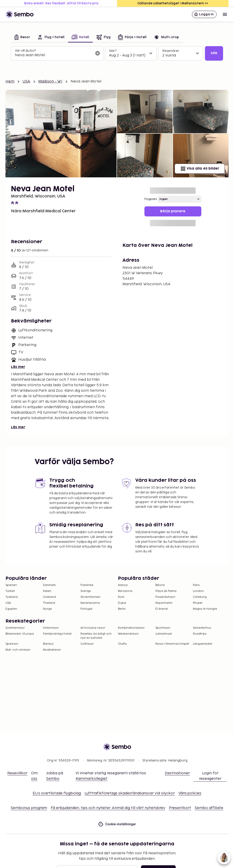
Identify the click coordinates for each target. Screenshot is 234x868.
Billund (160, 585)
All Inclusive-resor (93, 628)
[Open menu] (225, 14)
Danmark (49, 585)
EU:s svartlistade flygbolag (57, 793)
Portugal (86, 609)
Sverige (86, 591)
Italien (47, 591)
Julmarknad (164, 634)
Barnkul (48, 644)
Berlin (122, 609)
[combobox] (53, 55)
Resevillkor (17, 773)
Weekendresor (128, 634)
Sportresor (163, 628)
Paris (196, 585)
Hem (10, 81)
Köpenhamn (164, 603)
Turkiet (10, 591)
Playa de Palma (166, 591)
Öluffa (122, 644)
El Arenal (162, 609)
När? (113, 51)
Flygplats (151, 199)
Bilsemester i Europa (20, 634)
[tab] (22, 38)
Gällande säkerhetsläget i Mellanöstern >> (173, 3)
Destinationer (177, 773)
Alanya (123, 585)
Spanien (11, 585)
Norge (47, 609)
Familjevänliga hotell (57, 634)
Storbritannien (90, 597)
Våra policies (190, 793)
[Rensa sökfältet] (98, 53)
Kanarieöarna (90, 603)
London (198, 591)
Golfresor (87, 644)
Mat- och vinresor (18, 650)
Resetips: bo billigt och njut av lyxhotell (96, 636)
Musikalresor (52, 650)
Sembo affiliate (209, 808)
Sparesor (12, 644)
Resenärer (171, 51)
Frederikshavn (165, 597)
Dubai (122, 603)
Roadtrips (200, 634)
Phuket (198, 603)
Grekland (49, 597)
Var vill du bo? (25, 51)
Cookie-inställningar (117, 824)
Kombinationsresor (131, 628)
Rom (121, 597)
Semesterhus (202, 628)
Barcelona (125, 591)
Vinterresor (51, 628)
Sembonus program (29, 808)
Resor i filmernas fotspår (172, 644)
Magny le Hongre (205, 609)
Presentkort (180, 808)
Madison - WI (50, 81)
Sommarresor (15, 628)
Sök (214, 53)
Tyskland (12, 597)
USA (26, 81)
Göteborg (200, 597)
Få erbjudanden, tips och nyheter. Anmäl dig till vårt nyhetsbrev (108, 808)
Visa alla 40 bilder (200, 169)
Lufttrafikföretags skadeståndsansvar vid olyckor (130, 793)
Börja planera (173, 211)
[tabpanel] (117, 53)
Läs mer (18, 367)
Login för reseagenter (210, 776)
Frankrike (87, 585)
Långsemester (203, 644)
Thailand (49, 603)
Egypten (11, 609)
